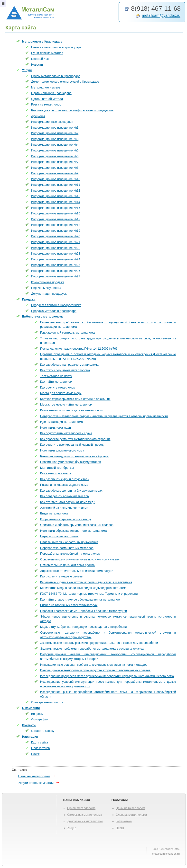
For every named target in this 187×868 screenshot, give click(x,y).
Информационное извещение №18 (56, 225)
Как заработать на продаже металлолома (69, 365)
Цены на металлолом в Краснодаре (56, 47)
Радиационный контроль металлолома (67, 333)
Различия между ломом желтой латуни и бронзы (74, 456)
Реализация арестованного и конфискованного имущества (72, 110)
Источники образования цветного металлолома (73, 531)
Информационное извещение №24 (56, 259)
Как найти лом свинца (56, 473)
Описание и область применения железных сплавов (77, 525)
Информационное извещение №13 (56, 196)
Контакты (29, 725)
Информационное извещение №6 (55, 156)
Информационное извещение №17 (56, 219)
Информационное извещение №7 (55, 162)
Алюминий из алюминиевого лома (64, 508)
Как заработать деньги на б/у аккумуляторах (71, 491)
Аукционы (38, 116)
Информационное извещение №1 (55, 128)
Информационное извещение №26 (56, 271)
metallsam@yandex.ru (161, 16)
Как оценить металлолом (58, 388)
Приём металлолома (81, 808)
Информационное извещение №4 (55, 145)
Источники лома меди (56, 428)
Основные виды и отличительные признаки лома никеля (80, 559)
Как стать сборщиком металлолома (65, 370)
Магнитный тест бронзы (57, 468)
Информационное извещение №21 (56, 242)
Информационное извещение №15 (56, 208)
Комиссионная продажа (48, 282)
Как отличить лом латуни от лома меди (68, 502)
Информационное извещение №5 (55, 151)
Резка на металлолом (46, 105)
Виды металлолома (54, 514)
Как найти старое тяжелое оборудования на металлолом (80, 600)
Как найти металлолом (56, 382)
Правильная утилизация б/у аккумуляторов (70, 462)
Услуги (27, 70)
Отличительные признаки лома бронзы (68, 565)
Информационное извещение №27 (56, 276)
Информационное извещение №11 (56, 185)
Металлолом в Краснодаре (42, 42)
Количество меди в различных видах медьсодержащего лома (83, 588)
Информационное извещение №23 (56, 254)
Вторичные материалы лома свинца (65, 519)
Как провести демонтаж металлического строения (75, 439)
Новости (37, 65)
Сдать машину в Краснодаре (51, 93)
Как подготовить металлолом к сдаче (66, 433)
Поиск (35, 754)
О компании (31, 708)
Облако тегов (40, 748)
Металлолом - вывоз (46, 88)
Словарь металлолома (47, 702)
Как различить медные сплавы (62, 576)
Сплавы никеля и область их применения (69, 542)
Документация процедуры (49, 294)
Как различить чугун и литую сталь (65, 479)
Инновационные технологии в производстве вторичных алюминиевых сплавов (95, 670)
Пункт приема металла (47, 53)
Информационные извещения (52, 122)
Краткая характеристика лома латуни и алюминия (75, 399)
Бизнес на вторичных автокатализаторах (69, 605)
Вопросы (37, 714)
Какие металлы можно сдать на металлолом (71, 410)
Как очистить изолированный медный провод (72, 445)
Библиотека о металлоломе (43, 317)
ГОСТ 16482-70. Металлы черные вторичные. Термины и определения (90, 594)
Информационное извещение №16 (56, 213)
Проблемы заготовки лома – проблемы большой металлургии (84, 611)
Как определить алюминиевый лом (65, 496)
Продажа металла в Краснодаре (54, 311)
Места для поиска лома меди (61, 393)
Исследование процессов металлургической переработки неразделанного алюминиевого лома (107, 676)
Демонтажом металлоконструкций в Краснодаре (65, 82)
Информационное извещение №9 (55, 173)
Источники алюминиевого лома (62, 451)
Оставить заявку (43, 731)
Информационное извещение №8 (55, 168)
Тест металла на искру (56, 376)
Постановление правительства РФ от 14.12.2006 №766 (79, 349)
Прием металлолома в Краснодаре (56, 76)
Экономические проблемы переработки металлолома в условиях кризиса (92, 649)
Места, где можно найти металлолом (66, 405)
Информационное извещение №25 (56, 265)
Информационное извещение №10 (56, 179)
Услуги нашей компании (36, 783)
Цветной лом (40, 59)
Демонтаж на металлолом (85, 821)
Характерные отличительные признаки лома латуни (77, 571)
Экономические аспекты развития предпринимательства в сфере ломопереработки (99, 643)
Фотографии (40, 719)
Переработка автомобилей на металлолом (70, 554)
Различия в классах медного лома (64, 485)
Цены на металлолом (34, 776)
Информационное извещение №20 (56, 236)
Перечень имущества (46, 288)
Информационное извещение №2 (55, 133)
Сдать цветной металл (47, 99)
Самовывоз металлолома (85, 815)
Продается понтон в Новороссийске (56, 305)
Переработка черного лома (59, 536)
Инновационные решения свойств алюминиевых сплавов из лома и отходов (94, 665)
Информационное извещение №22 (56, 248)
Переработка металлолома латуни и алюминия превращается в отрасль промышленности (104, 416)
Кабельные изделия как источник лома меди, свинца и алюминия (86, 582)
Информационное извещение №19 (56, 231)
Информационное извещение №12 (56, 191)
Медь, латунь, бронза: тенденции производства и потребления (84, 627)
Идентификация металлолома (61, 422)
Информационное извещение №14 (56, 202)
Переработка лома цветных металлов (67, 548)
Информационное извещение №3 (55, 139)
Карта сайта (40, 743)
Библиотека (124, 821)
